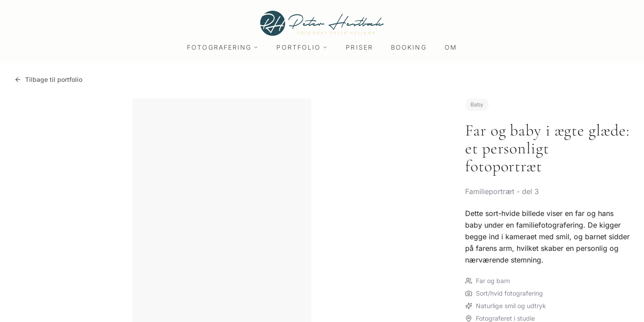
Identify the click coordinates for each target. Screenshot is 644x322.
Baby (477, 104)
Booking (409, 47)
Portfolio (302, 47)
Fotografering (223, 47)
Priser (359, 47)
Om (451, 47)
